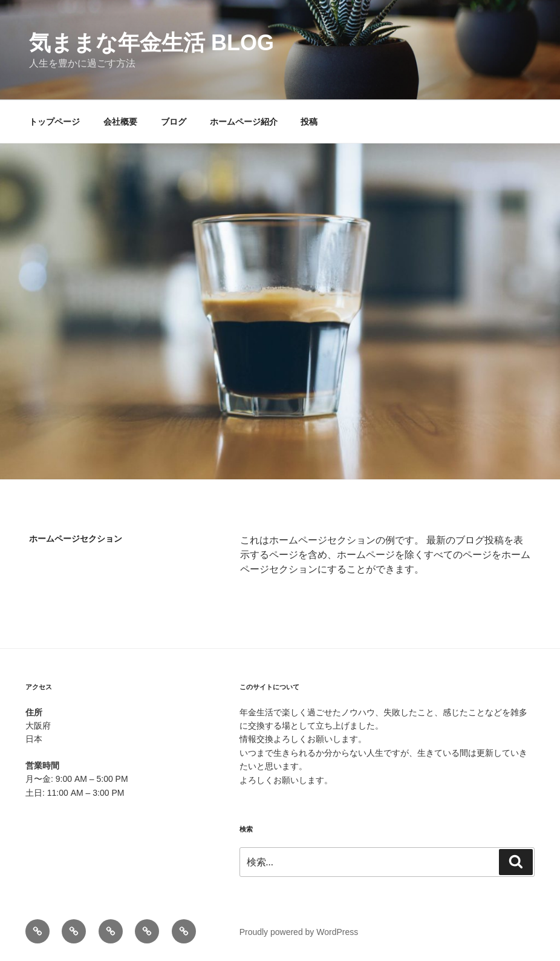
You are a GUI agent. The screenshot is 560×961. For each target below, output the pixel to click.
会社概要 (120, 122)
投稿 (309, 122)
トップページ (54, 122)
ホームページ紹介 (244, 122)
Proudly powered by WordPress (299, 932)
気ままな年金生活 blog (151, 43)
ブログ (174, 122)
